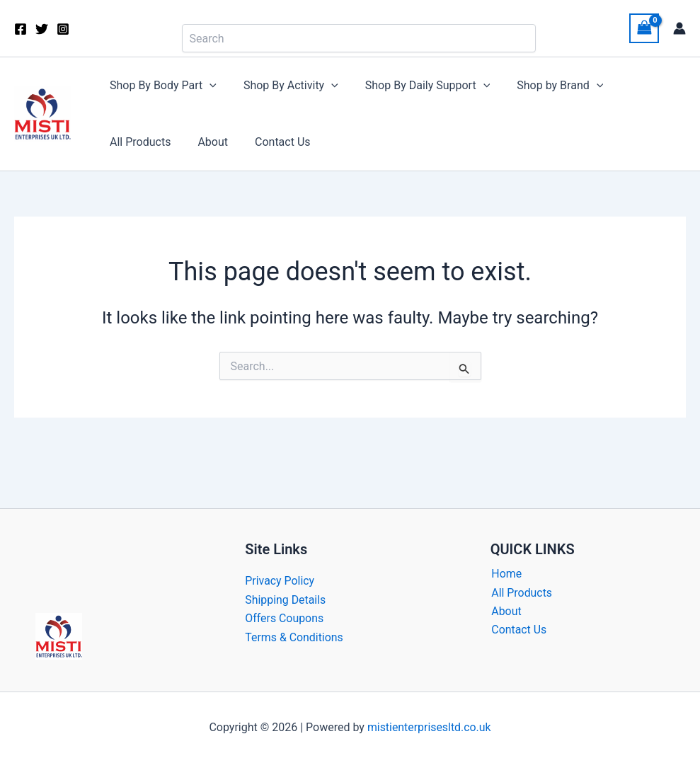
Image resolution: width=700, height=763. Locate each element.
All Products (641, 85)
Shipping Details (286, 600)
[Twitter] (42, 29)
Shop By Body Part (161, 86)
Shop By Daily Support (417, 86)
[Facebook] (21, 29)
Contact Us (189, 142)
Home (506, 574)
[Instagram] (63, 29)
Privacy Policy (280, 581)
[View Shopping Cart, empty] (644, 28)
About (123, 142)
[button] (207, 86)
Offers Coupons (285, 618)
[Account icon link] (679, 28)
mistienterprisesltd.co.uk (429, 727)
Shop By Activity (285, 86)
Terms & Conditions (294, 637)
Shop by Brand (545, 86)
